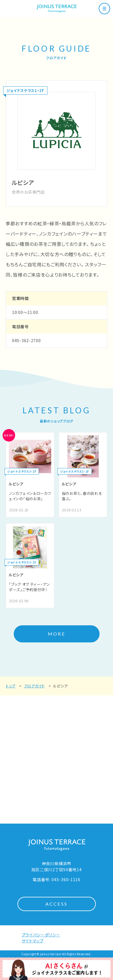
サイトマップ (33, 941)
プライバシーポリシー (41, 935)
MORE (57, 634)
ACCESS (57, 904)
